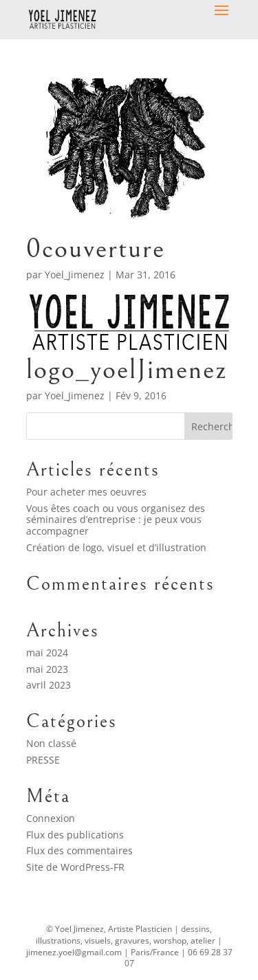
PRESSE (43, 760)
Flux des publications (75, 835)
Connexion (51, 818)
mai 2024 (47, 653)
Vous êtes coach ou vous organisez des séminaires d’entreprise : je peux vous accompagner (116, 520)
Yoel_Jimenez (75, 275)
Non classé (51, 743)
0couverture (96, 248)
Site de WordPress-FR (75, 867)
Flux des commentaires (79, 850)
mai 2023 (47, 669)
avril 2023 (49, 685)
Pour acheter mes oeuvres (86, 492)
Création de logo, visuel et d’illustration (116, 547)
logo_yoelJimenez (127, 369)
